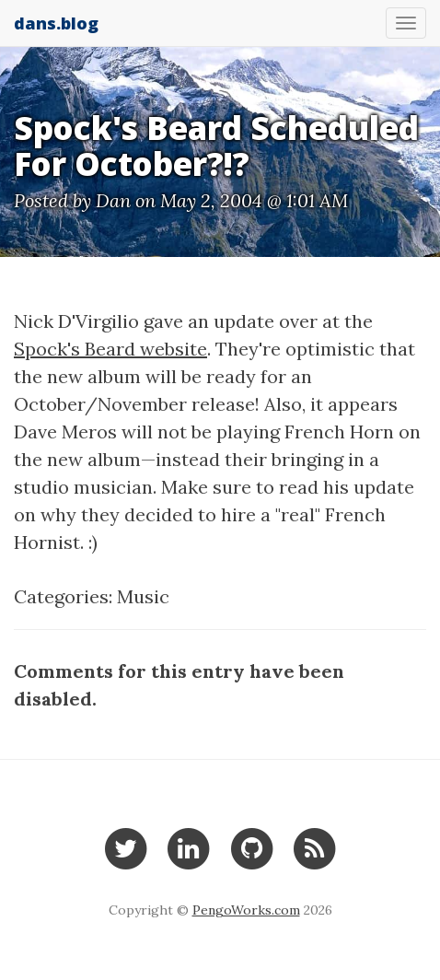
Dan (113, 200)
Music (143, 596)
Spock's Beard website (110, 349)
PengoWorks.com (246, 910)
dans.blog (56, 23)
